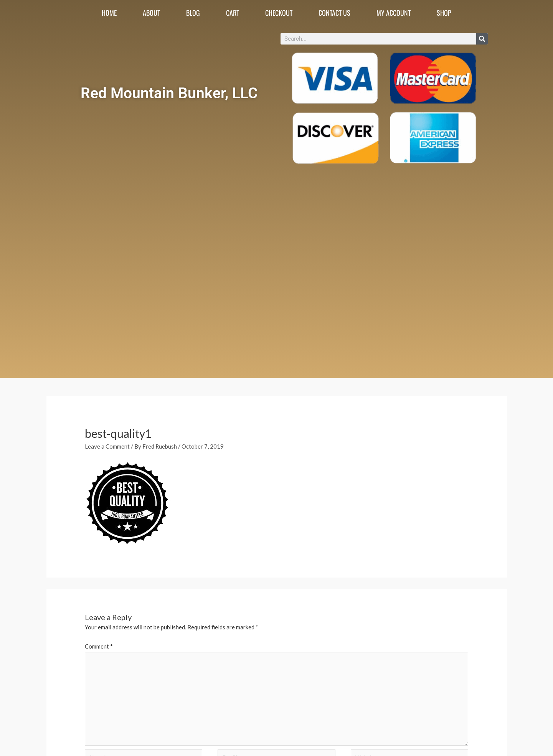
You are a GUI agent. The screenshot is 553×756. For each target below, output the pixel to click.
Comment (99, 646)
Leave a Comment (107, 446)
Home (109, 13)
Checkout (279, 13)
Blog (193, 13)
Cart (233, 13)
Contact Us (334, 13)
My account (394, 13)
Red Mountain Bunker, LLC (169, 93)
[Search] (482, 39)
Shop (444, 13)
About (151, 13)
